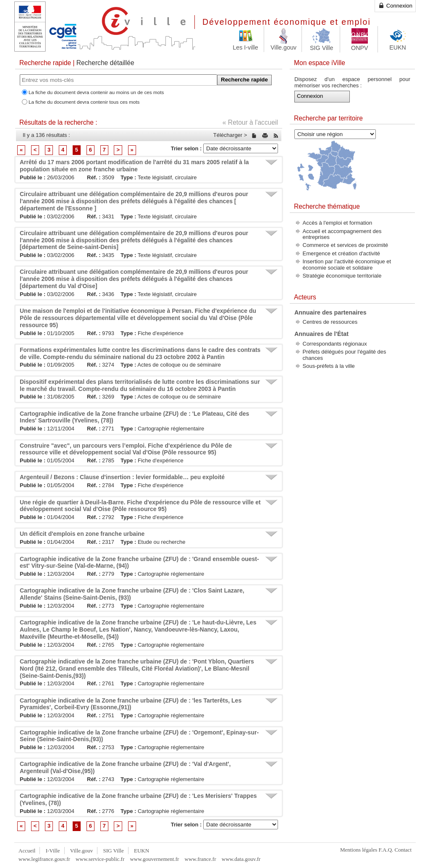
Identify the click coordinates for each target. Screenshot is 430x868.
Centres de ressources (330, 322)
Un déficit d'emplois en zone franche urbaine (82, 534)
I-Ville (53, 851)
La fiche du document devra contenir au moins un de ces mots (96, 92)
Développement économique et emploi (287, 22)
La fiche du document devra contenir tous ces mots (84, 102)
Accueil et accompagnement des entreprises (342, 234)
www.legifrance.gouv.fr (44, 859)
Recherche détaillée (105, 63)
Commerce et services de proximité (346, 245)
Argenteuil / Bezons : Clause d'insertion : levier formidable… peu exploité (122, 477)
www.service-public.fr (100, 859)
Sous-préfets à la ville (329, 366)
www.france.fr (201, 859)
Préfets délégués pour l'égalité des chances (345, 355)
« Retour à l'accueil (250, 122)
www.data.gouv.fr (241, 859)
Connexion (395, 5)
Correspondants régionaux (335, 344)
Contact (403, 850)
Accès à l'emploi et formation (338, 223)
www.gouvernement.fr (154, 859)
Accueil (27, 851)
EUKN (142, 851)
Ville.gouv (81, 851)
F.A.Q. (386, 850)
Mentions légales (359, 850)
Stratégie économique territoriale (342, 276)
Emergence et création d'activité (342, 253)
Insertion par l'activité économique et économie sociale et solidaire (347, 264)
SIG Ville (114, 851)
